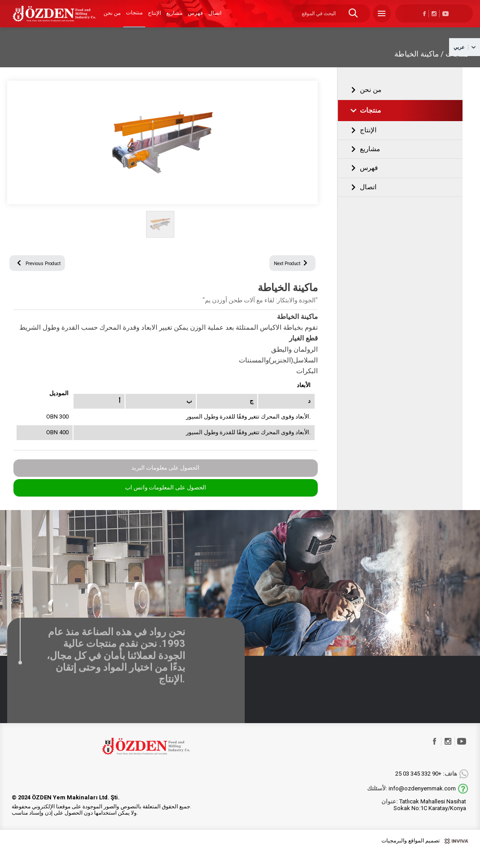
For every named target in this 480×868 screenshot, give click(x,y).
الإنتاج (154, 19)
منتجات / (454, 65)
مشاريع (174, 19)
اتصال (215, 19)
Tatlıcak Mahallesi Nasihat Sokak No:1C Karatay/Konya (424, 821)
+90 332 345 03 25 (426, 789)
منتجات (134, 18)
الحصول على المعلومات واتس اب (166, 503)
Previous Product (46, 277)
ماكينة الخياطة (417, 65)
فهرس (195, 19)
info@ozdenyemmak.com (411, 804)
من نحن (112, 19)
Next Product (285, 277)
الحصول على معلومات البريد (165, 483)
